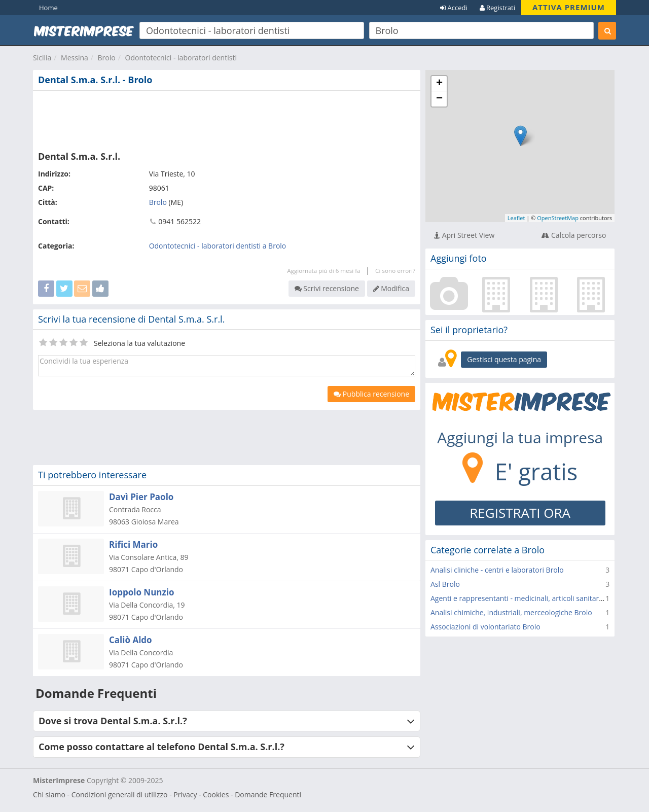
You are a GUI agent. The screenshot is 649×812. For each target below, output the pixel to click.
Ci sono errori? (395, 271)
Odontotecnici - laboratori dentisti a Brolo (218, 246)
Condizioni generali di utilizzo (120, 795)
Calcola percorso (574, 235)
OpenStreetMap (558, 218)
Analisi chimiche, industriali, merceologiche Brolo (511, 612)
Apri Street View (464, 235)
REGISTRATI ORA (520, 513)
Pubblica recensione (371, 394)
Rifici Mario (133, 544)
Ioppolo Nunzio (142, 592)
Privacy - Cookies (201, 795)
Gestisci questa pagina (504, 359)
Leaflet (516, 218)
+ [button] (439, 84)
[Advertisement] (227, 119)
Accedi (454, 8)
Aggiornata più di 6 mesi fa (323, 271)
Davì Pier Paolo (141, 497)
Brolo (107, 58)
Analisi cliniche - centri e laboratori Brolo (497, 570)
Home (48, 8)
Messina (75, 58)
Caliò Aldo (131, 640)
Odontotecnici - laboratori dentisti (181, 58)
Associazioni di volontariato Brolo (485, 627)
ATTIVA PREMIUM (569, 7)
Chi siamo (49, 795)
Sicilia (42, 58)
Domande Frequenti (268, 795)
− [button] (439, 99)
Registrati (497, 8)
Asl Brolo (445, 584)
